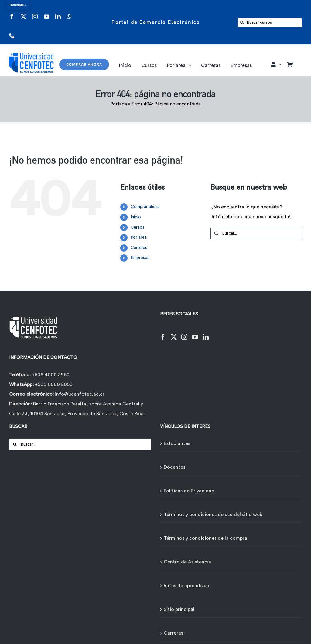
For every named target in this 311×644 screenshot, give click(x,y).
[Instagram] (184, 333)
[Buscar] (242, 22)
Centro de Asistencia (187, 562)
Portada (119, 104)
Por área (139, 237)
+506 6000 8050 (53, 384)
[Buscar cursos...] (270, 22)
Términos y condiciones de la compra (205, 538)
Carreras (139, 248)
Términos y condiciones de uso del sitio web (213, 515)
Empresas (140, 258)
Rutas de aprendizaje (187, 586)
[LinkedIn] (206, 333)
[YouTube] (195, 333)
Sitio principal (179, 609)
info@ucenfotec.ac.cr (80, 394)
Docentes (174, 467)
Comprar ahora (145, 207)
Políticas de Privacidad (189, 491)
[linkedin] (58, 13)
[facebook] (12, 13)
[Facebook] (163, 333)
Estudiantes (177, 443)
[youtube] (46, 13)
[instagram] (35, 13)
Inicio (136, 217)
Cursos (138, 227)
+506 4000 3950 (51, 375)
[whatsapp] (69, 13)
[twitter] (23, 13)
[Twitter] (174, 333)
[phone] (12, 32)
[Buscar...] (256, 233)
